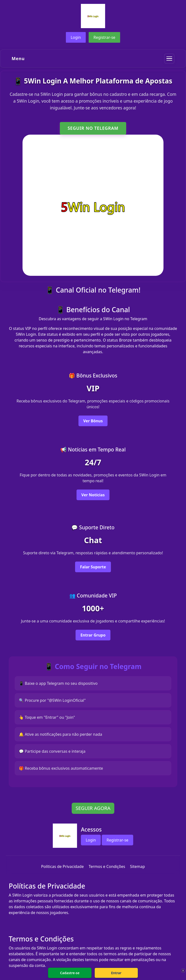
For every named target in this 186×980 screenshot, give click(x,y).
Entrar (116, 973)
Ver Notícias (93, 495)
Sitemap (138, 866)
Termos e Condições (107, 866)
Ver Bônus (93, 421)
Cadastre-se (70, 973)
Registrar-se (104, 37)
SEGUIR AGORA (93, 808)
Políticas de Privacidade (62, 866)
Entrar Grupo (93, 635)
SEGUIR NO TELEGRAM (93, 128)
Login (76, 37)
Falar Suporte (93, 567)
